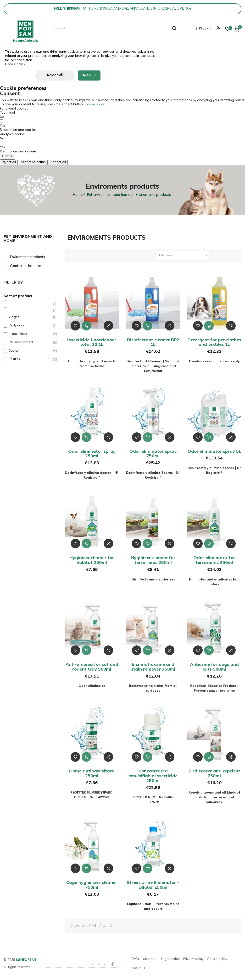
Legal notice (170, 959)
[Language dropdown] (202, 29)
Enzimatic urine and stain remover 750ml (153, 667)
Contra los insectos (26, 266)
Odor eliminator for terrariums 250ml (214, 560)
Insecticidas (30, 334)
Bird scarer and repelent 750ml (214, 773)
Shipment (150, 959)
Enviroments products (28, 257)
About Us (138, 968)
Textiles (30, 359)
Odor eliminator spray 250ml (92, 454)
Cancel (8, 157)
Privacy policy (193, 959)
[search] (174, 29)
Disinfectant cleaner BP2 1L (153, 342)
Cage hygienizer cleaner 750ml (92, 885)
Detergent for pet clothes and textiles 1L (214, 342)
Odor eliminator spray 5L (214, 451)
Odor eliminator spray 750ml (153, 454)
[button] (217, 29)
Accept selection (33, 162)
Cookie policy (15, 64)
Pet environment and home (28, 238)
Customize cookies (128, 75)
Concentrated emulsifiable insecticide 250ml (153, 776)
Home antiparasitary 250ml (92, 773)
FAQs (136, 959)
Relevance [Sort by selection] (184, 255)
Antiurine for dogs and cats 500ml (214, 667)
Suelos (30, 351)
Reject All (46, 75)
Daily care (30, 326)
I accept (89, 75)
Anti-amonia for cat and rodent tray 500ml (92, 667)
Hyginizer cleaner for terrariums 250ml (153, 560)
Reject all (9, 162)
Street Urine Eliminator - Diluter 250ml (153, 885)
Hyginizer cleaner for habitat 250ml (92, 560)
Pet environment (30, 343)
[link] (25, 31)
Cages (30, 317)
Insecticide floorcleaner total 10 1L (92, 342)
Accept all (58, 162)
